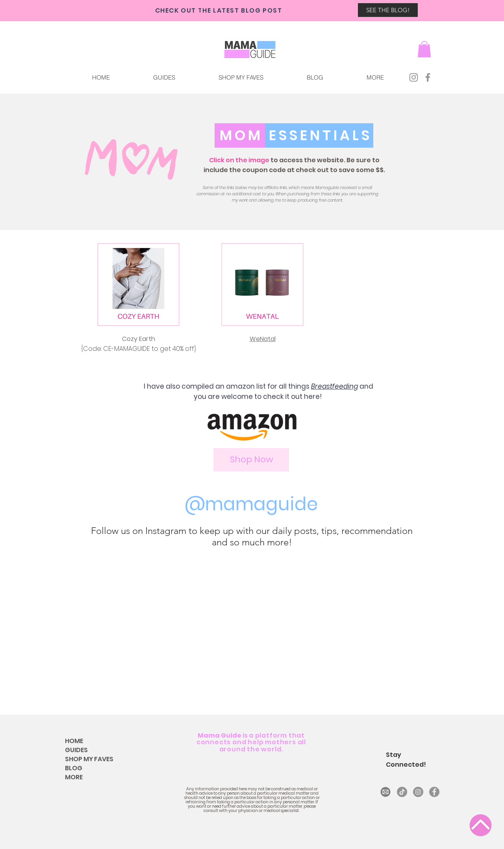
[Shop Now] (251, 460)
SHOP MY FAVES (89, 759)
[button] (375, 77)
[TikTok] (402, 792)
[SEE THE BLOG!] (388, 10)
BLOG (74, 768)
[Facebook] (428, 77)
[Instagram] (414, 77)
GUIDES (76, 750)
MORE (74, 777)
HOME (74, 741)
